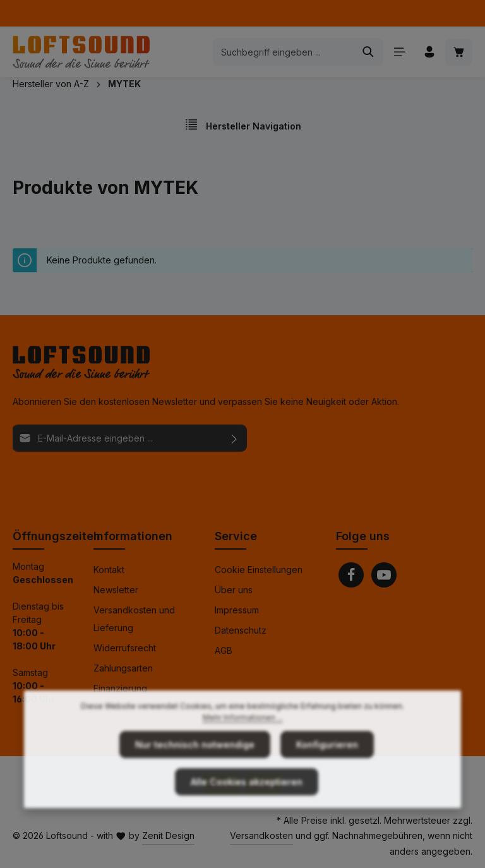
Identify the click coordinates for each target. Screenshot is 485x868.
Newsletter (116, 590)
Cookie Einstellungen (259, 570)
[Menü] (399, 52)
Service (236, 536)
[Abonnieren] (235, 438)
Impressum (237, 610)
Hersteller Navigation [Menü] (243, 124)
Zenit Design (168, 835)
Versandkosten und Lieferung (134, 619)
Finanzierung (120, 688)
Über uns (234, 590)
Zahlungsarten (123, 668)
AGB (224, 650)
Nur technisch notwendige (195, 766)
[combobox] (284, 52)
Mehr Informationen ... (243, 739)
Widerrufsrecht (125, 648)
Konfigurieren (327, 766)
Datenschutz (241, 630)
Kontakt (109, 570)
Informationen (133, 536)
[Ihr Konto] (429, 52)
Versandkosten (261, 835)
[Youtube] (384, 575)
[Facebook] (351, 575)
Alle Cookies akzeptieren (247, 803)
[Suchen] (368, 52)
